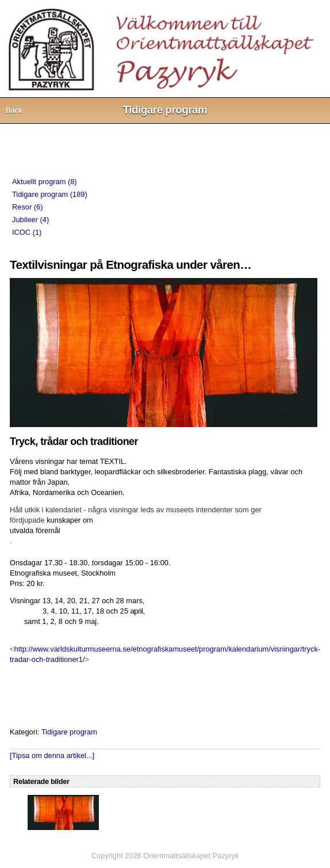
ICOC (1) (27, 232)
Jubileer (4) (30, 220)
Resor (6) (27, 207)
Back (14, 111)
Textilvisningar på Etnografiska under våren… (131, 264)
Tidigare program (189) (50, 194)
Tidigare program (69, 732)
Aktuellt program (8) (45, 182)
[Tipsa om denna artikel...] (52, 755)
